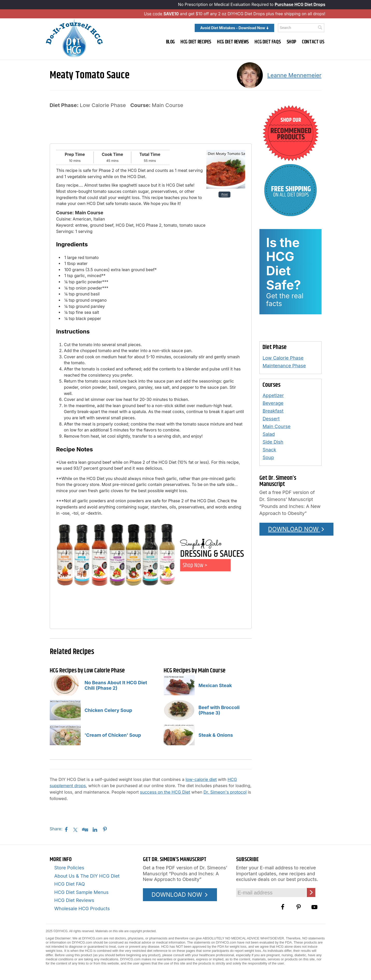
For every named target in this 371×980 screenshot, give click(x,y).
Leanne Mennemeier (294, 75)
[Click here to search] (320, 28)
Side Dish (273, 442)
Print (224, 194)
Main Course (277, 426)
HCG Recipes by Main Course (195, 671)
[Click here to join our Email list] (311, 892)
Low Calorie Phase (283, 358)
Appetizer (273, 395)
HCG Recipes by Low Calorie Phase (87, 671)
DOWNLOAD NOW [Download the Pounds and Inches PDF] (296, 529)
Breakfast (273, 411)
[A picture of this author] (250, 75)
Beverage (273, 403)
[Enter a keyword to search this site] (301, 28)
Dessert (271, 419)
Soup (268, 457)
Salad (269, 434)
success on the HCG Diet (165, 792)
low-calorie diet (201, 779)
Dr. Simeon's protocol (225, 792)
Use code (161, 14)
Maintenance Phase (284, 366)
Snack (269, 450)
